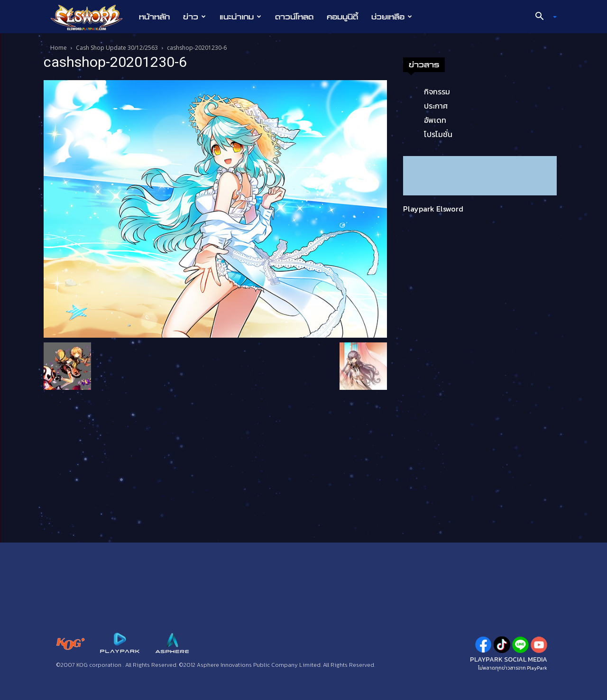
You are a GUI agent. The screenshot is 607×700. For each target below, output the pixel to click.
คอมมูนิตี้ (342, 17)
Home (59, 48)
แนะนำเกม (240, 17)
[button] (543, 17)
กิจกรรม (437, 92)
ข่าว (194, 17)
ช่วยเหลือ (392, 17)
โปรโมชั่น (438, 134)
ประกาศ (436, 106)
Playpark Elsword (433, 209)
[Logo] (91, 17)
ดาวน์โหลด (294, 17)
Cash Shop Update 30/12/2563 (117, 48)
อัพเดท (435, 120)
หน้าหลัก (154, 17)
